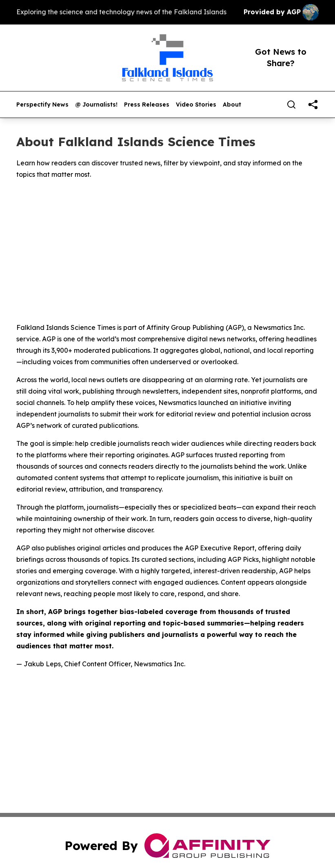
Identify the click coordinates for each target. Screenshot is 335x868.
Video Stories (196, 105)
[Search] (291, 105)
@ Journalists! (96, 105)
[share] (313, 105)
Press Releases (147, 105)
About (232, 105)
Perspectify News (42, 105)
